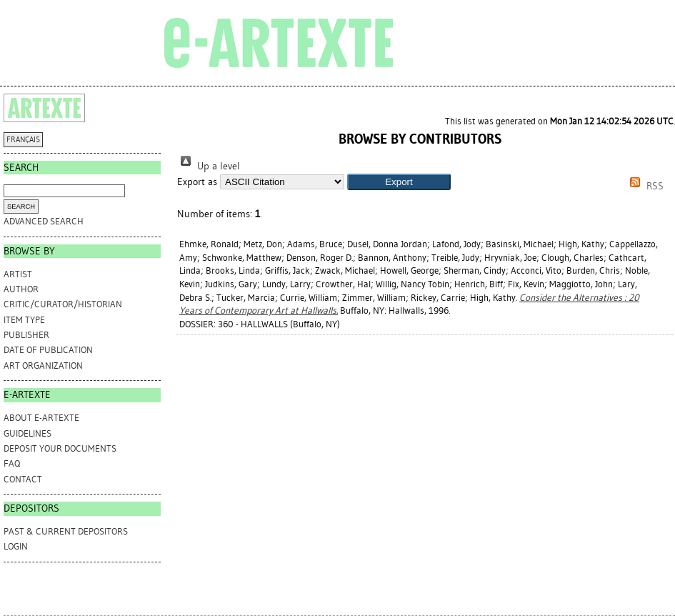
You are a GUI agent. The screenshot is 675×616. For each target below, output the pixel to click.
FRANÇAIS (23, 140)
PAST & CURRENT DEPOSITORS (66, 531)
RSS (644, 186)
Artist (18, 274)
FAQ (12, 463)
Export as (197, 182)
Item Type (24, 320)
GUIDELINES (27, 433)
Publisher (26, 335)
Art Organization (43, 366)
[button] (399, 182)
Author (21, 289)
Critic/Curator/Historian (63, 304)
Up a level (209, 166)
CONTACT (23, 479)
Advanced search (44, 221)
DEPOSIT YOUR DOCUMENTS (60, 448)
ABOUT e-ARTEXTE (41, 418)
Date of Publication (48, 350)
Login (16, 546)
